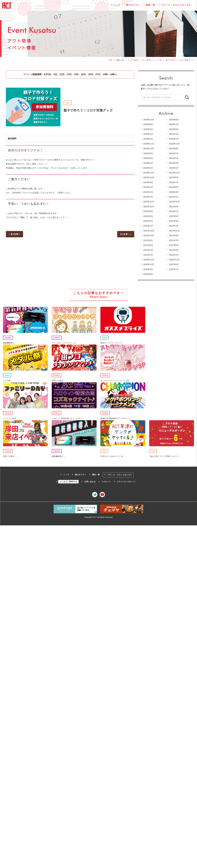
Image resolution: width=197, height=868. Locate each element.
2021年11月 (174, 231)
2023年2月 (148, 197)
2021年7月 (173, 240)
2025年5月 (173, 130)
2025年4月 (148, 135)
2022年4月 (148, 221)
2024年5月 (173, 159)
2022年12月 (148, 202)
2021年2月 (148, 255)
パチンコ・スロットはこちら (176, 6)
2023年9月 (173, 178)
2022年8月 (148, 212)
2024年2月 (148, 168)
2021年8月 (148, 240)
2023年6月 (148, 188)
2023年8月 (148, 183)
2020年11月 (174, 260)
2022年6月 (148, 216)
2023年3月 (173, 192)
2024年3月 (173, 164)
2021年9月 (173, 236)
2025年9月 (173, 120)
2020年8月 (148, 269)
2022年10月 (148, 207)
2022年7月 (173, 212)
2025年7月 (173, 125)
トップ (117, 6)
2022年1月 (173, 226)
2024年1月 (173, 168)
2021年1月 (173, 255)
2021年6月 (148, 245)
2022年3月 (173, 221)
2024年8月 (148, 154)
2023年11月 (174, 173)
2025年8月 (148, 125)
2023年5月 (173, 188)
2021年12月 (148, 231)
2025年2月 (148, 140)
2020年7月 (173, 269)
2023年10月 (148, 178)
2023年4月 (148, 192)
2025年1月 (173, 140)
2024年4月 (148, 164)
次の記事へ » (126, 234)
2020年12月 (148, 260)
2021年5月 (173, 245)
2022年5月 (173, 216)
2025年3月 (173, 135)
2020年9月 (173, 264)
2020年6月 (148, 274)
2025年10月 (148, 120)
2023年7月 (173, 183)
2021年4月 (148, 250)
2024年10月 (148, 149)
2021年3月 (173, 250)
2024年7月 (173, 154)
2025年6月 (148, 130)
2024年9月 (173, 149)
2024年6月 (148, 159)
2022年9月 (173, 207)
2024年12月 (148, 144)
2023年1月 (173, 197)
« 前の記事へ (15, 234)
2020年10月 (148, 264)
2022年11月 (174, 202)
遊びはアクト (133, 6)
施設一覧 (150, 6)
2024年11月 (174, 144)
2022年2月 (148, 226)
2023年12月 (148, 173)
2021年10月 (148, 236)
